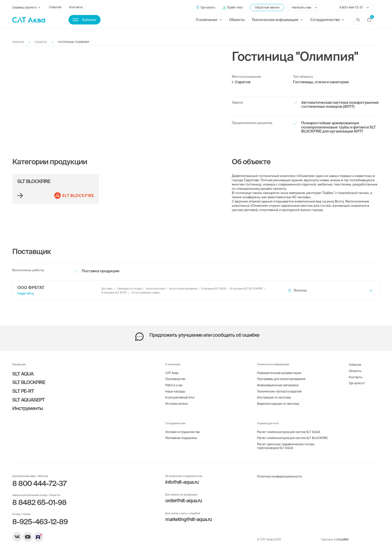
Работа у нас (174, 385)
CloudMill (342, 539)
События (55, 7)
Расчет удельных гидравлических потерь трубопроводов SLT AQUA (286, 446)
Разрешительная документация (279, 373)
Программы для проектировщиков (281, 379)
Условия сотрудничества (182, 432)
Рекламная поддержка (181, 438)
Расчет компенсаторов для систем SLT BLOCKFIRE (292, 438)
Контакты (76, 7)
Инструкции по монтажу (274, 397)
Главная (18, 42)
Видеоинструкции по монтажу (278, 404)
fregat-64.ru (26, 293)
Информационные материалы (278, 385)
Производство (175, 379)
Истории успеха (176, 404)
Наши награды (175, 391)
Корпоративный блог (180, 397)
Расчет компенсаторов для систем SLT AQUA (289, 432)
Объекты (237, 20)
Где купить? (357, 383)
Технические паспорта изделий (279, 391)
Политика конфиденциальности (279, 476)
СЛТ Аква (172, 373)
